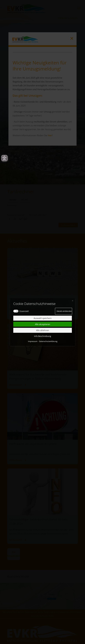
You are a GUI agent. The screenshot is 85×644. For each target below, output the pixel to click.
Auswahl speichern (43, 318)
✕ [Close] (73, 301)
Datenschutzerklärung (48, 341)
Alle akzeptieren (43, 324)
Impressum (33, 341)
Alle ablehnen (43, 330)
